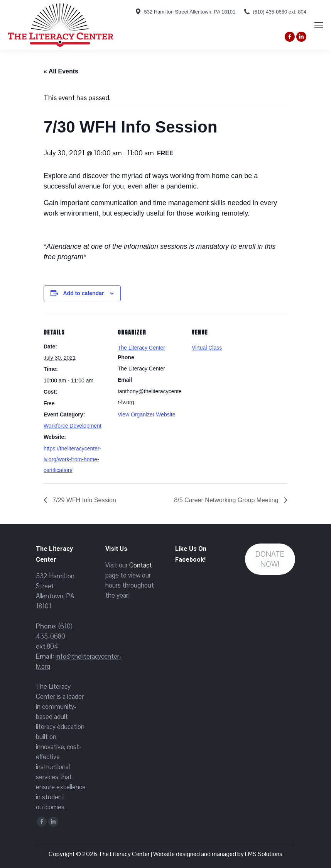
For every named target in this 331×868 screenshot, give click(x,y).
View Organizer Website (147, 414)
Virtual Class (207, 348)
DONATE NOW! (270, 559)
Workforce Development (73, 426)
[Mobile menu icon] (319, 25)
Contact (141, 565)
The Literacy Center (141, 348)
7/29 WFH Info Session (84, 500)
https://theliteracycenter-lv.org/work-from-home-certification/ (72, 459)
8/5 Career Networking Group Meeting (227, 500)
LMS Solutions (264, 854)
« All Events (61, 71)
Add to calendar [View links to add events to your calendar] (84, 293)
